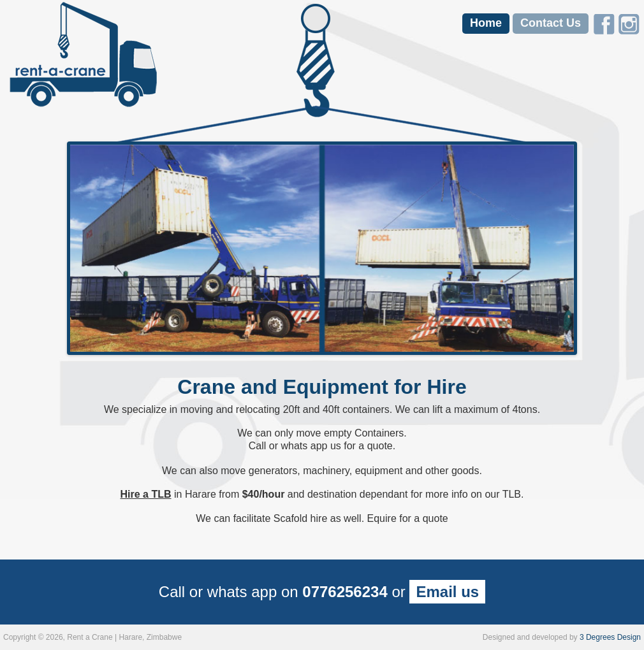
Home (486, 23)
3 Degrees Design (610, 637)
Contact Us (551, 23)
